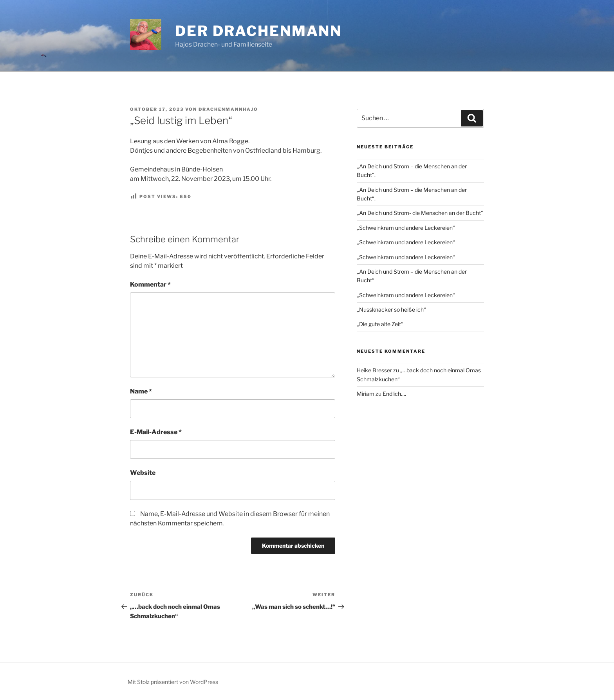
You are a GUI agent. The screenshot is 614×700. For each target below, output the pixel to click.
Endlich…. (394, 394)
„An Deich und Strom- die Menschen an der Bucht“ (420, 213)
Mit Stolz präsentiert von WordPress (173, 682)
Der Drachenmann (258, 31)
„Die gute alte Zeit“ (380, 324)
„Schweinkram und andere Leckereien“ (406, 228)
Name (141, 391)
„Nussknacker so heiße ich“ (391, 309)
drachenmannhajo (228, 109)
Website (143, 473)
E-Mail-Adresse (156, 432)
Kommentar (150, 284)
